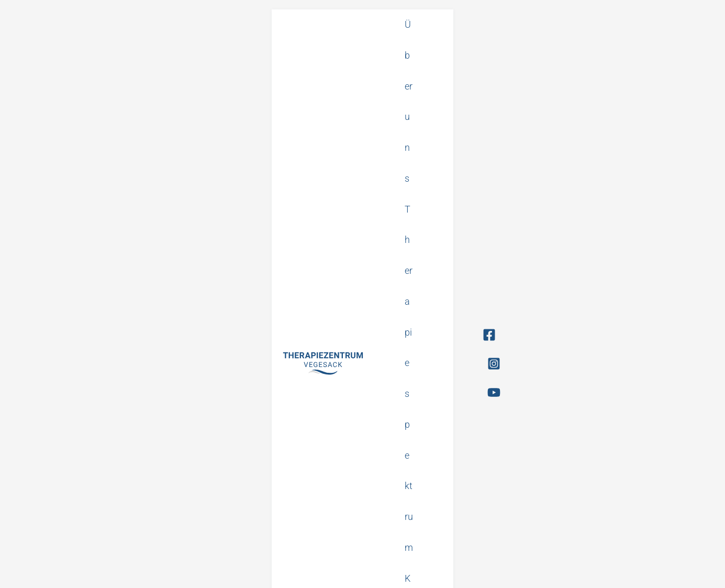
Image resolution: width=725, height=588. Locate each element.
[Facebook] (635, 39)
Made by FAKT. (692, 572)
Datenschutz (375, 572)
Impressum (418, 572)
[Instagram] (657, 39)
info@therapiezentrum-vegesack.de (307, 519)
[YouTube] (680, 39)
